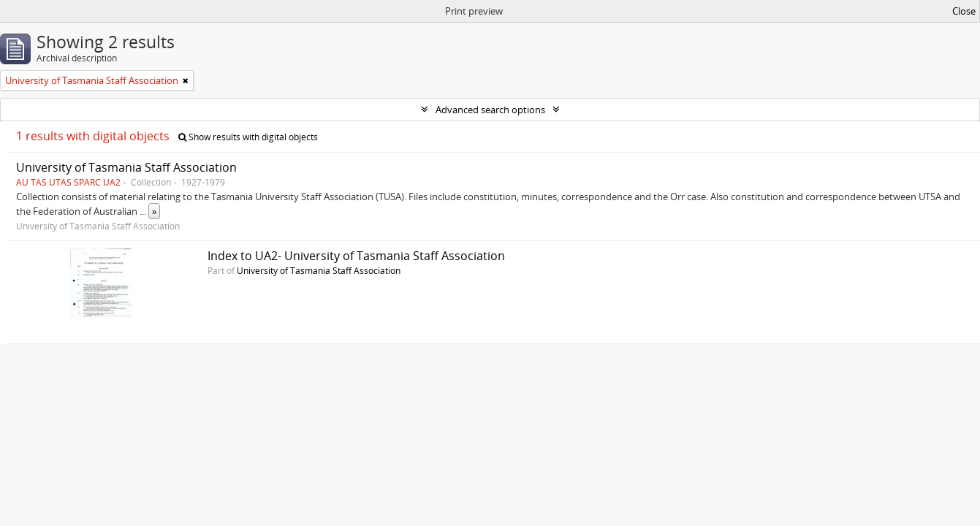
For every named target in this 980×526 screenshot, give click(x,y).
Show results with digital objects (248, 137)
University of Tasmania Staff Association (126, 167)
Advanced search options (490, 110)
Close (964, 11)
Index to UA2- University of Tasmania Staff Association (356, 256)
